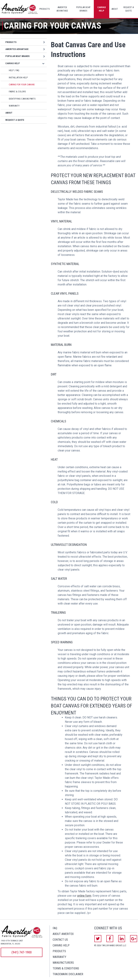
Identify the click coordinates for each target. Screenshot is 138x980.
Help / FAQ (14, 70)
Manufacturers (63, 963)
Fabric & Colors (17, 92)
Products (44, 9)
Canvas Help (102, 9)
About (115, 9)
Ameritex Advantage (62, 9)
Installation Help (18, 78)
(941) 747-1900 (22, 952)
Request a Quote (129, 9)
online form (84, 896)
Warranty (14, 106)
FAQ (55, 928)
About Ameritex (63, 934)
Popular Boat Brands (83, 9)
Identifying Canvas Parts (22, 99)
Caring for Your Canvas (22, 85)
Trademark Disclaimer (68, 974)
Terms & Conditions (66, 968)
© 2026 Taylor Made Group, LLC (110, 945)
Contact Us (60, 940)
